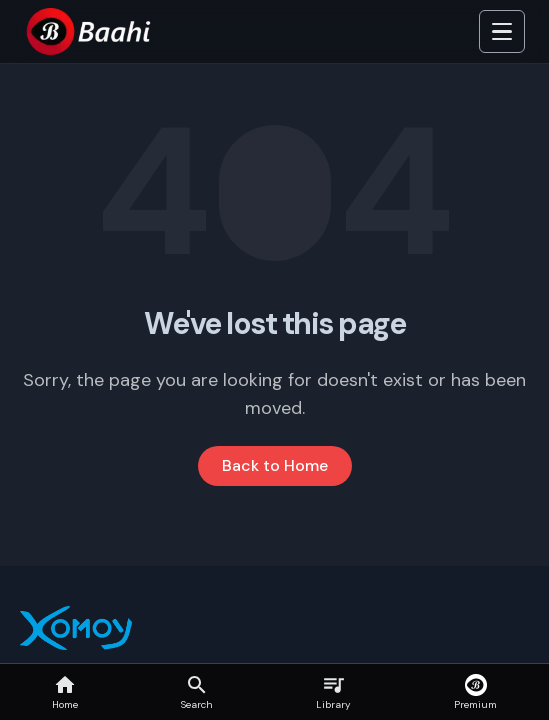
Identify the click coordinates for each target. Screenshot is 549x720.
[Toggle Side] (502, 32)
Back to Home (275, 465)
